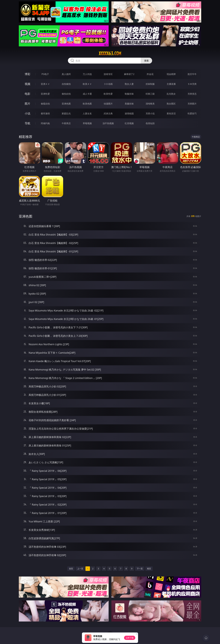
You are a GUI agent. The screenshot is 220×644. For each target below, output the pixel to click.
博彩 (27, 74)
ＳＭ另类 (192, 84)
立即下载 (130, 638)
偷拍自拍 (66, 94)
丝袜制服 (150, 84)
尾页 (149, 569)
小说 (27, 113)
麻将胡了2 (129, 74)
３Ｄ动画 (108, 84)
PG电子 (45, 74)
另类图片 (192, 104)
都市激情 (45, 113)
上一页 (80, 569)
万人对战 (87, 74)
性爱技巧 (192, 113)
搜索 (146, 61)
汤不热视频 (108, 123)
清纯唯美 (150, 104)
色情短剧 (150, 123)
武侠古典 (108, 113)
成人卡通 (87, 94)
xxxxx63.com (110, 53)
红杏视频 (129, 123)
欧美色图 (87, 104)
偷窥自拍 (45, 104)
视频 (27, 84)
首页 (71, 569)
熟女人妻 (129, 84)
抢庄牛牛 (192, 74)
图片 (27, 104)
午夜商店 (66, 123)
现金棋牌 (171, 74)
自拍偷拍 (66, 84)
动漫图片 (108, 104)
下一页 (140, 569)
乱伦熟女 (171, 94)
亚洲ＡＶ (45, 84)
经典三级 (150, 94)
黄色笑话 (171, 113)
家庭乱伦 (66, 113)
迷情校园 (129, 113)
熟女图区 (171, 104)
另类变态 (192, 94)
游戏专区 (108, 74)
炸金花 (150, 74)
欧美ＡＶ (87, 84)
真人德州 (66, 74)
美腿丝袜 (129, 104)
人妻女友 (87, 113)
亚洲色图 (66, 104)
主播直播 (171, 84)
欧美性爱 (108, 94)
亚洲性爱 (45, 94)
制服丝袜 (129, 94)
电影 (27, 94)
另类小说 (150, 113)
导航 (27, 123)
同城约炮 (45, 123)
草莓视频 (87, 123)
